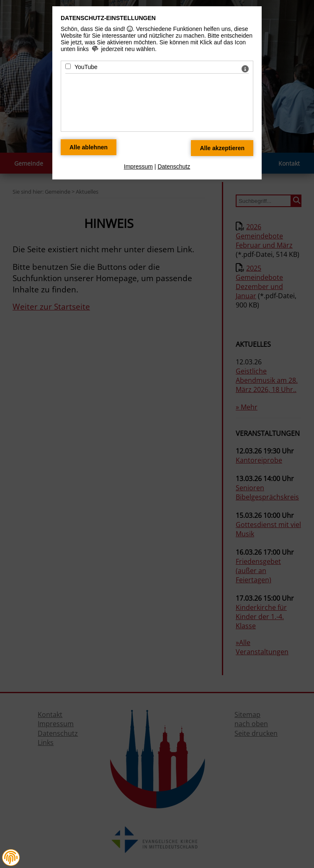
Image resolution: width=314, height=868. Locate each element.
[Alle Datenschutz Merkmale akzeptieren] (222, 148)
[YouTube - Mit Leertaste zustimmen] (68, 66)
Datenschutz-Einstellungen (108, 18)
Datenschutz (174, 166)
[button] (11, 858)
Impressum (138, 166)
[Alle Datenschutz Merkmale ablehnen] (89, 147)
